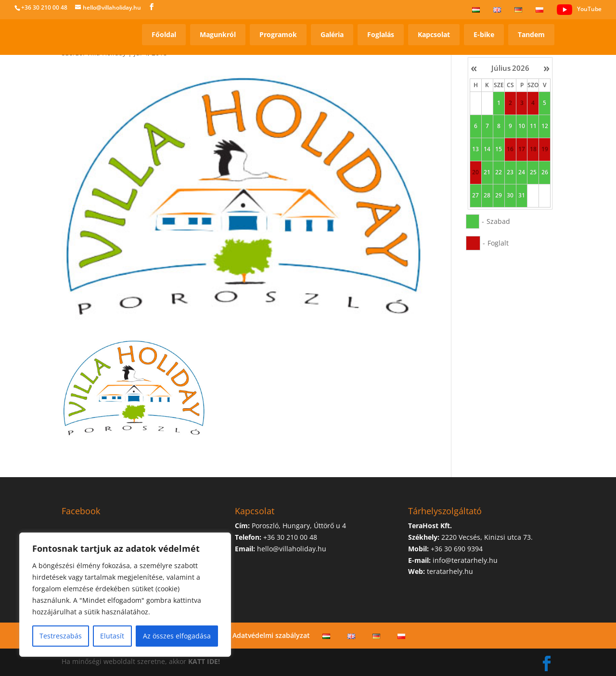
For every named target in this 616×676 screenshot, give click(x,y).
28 (487, 195)
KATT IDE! (204, 661)
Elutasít (112, 636)
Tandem (531, 34)
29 (499, 195)
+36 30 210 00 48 (44, 7)
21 (487, 172)
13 (475, 149)
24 (522, 172)
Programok (278, 34)
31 (522, 195)
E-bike (484, 34)
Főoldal (164, 34)
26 (545, 172)
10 (522, 126)
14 (487, 149)
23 (510, 172)
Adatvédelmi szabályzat (271, 635)
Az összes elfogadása (177, 636)
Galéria (332, 34)
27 (475, 195)
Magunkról (218, 34)
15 (499, 149)
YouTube (579, 10)
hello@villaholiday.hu (292, 549)
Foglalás (381, 34)
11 (533, 126)
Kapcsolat (434, 34)
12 (545, 126)
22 (499, 172)
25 (533, 172)
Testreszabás (61, 636)
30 (510, 195)
